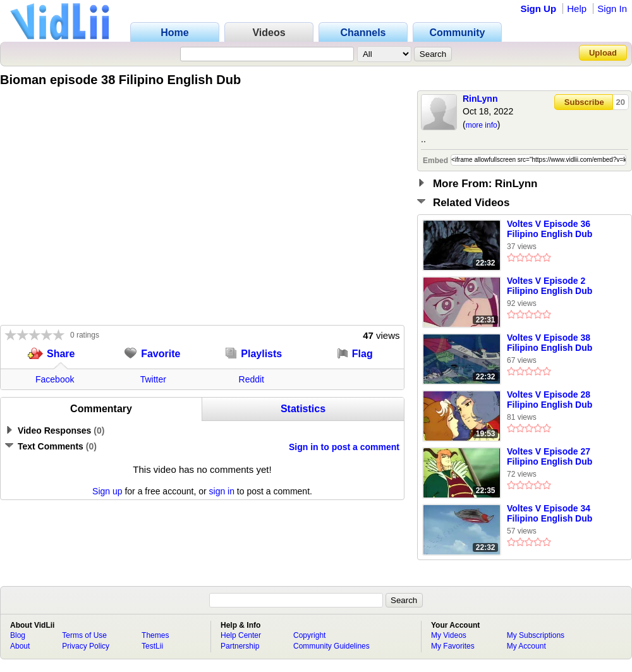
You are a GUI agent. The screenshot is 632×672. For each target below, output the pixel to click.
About (20, 646)
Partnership (240, 646)
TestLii (152, 646)
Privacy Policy (86, 646)
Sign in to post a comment (344, 447)
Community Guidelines (331, 646)
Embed (435, 161)
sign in (222, 491)
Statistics (303, 409)
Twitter (153, 379)
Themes (155, 635)
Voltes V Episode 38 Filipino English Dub (550, 343)
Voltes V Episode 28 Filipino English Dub (550, 400)
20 (621, 102)
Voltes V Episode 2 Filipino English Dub (550, 286)
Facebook (55, 379)
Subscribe (584, 102)
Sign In (612, 9)
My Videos (449, 635)
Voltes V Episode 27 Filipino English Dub (550, 456)
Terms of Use (84, 635)
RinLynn (480, 99)
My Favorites (453, 646)
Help (577, 9)
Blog (18, 635)
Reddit (252, 379)
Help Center (241, 635)
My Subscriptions (536, 635)
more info (482, 125)
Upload (603, 53)
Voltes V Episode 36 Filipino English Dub (550, 229)
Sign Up (538, 9)
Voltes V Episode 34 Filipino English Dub (550, 513)
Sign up (107, 491)
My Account (526, 646)
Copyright (309, 635)
